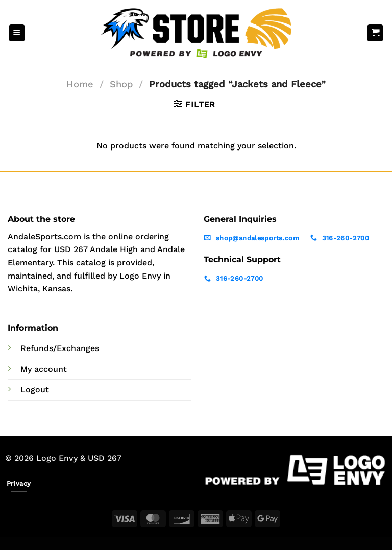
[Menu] (17, 33)
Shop (121, 84)
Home (80, 84)
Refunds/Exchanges (60, 348)
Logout (35, 390)
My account (44, 369)
